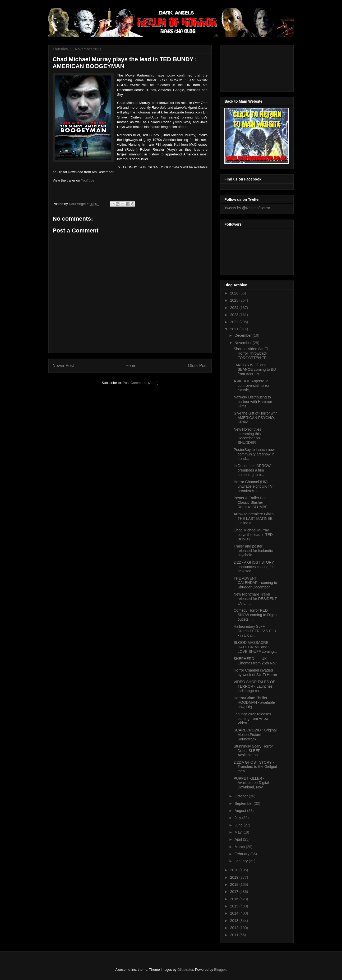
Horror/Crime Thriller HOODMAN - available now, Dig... (254, 702)
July (238, 818)
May (238, 832)
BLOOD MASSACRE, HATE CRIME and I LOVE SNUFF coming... (255, 647)
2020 (235, 870)
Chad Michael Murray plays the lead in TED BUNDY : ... (253, 535)
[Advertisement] (248, 67)
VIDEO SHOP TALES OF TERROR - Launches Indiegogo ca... (254, 686)
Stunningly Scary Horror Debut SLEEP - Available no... (253, 751)
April (239, 839)
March (240, 847)
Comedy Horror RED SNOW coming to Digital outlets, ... (256, 615)
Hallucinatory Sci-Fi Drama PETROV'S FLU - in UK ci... (255, 631)
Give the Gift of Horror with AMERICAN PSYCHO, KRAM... (256, 418)
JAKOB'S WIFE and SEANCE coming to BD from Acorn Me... (255, 369)
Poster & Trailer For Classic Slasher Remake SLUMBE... (252, 502)
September (244, 803)
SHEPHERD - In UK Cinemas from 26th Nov (255, 661)
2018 (235, 884)
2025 (235, 300)
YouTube (88, 180)
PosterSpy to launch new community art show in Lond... (254, 454)
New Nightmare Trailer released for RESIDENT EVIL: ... (255, 599)
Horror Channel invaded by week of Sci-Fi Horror (255, 672)
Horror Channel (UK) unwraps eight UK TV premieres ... (253, 486)
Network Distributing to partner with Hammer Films (253, 402)
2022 (235, 322)
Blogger (220, 970)
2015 (235, 906)
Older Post (198, 366)
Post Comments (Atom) (140, 383)
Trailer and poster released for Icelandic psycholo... (253, 551)
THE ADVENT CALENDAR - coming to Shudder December (255, 583)
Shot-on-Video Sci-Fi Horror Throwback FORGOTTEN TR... (252, 353)
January (242, 861)
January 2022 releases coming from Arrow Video (252, 719)
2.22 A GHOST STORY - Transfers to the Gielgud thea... (255, 767)
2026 (235, 293)
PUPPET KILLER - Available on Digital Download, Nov (251, 783)
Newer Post (63, 366)
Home (131, 366)
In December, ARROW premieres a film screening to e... (252, 470)
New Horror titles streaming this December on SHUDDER (247, 436)
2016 (235, 899)
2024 (235, 308)
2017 (235, 892)
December (243, 335)
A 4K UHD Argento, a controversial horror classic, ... (252, 386)
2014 (235, 913)
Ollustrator (185, 970)
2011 (235, 935)
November (243, 343)
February (242, 854)
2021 (235, 329)
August (241, 811)
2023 (235, 315)
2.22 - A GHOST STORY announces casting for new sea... (254, 567)
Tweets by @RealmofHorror (247, 208)
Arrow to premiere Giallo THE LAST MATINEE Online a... (254, 518)
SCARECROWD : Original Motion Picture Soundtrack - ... (255, 735)
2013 (235, 921)
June (239, 825)
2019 (235, 877)
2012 (235, 928)
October (242, 796)
